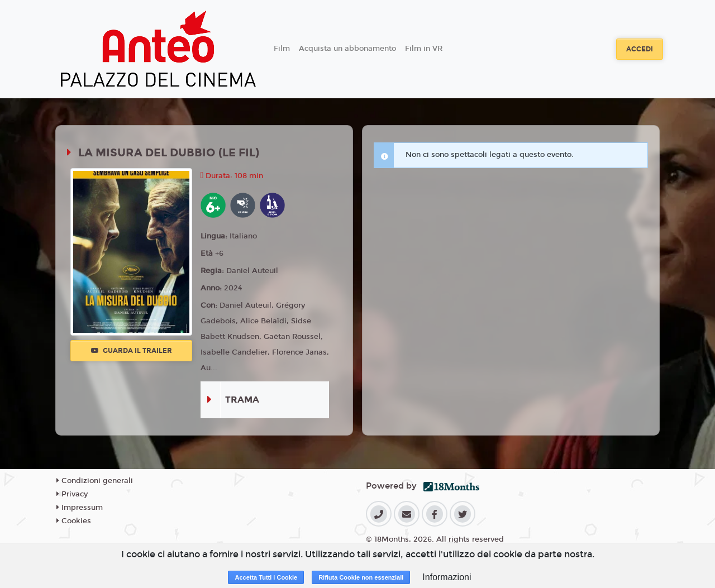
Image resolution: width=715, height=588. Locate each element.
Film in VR (424, 49)
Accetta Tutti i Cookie (266, 577)
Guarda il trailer (132, 351)
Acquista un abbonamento (347, 49)
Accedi (640, 49)
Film (282, 49)
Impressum (80, 508)
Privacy (72, 494)
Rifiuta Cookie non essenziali (361, 577)
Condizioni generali (95, 481)
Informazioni (447, 577)
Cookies (74, 521)
